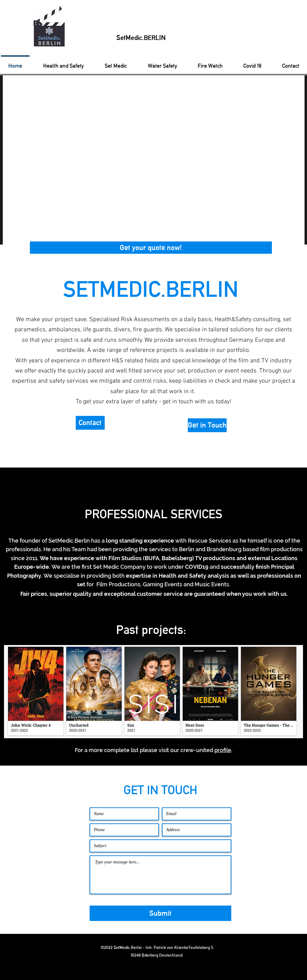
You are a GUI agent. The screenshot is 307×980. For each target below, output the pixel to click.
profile (223, 750)
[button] (151, 248)
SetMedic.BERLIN (141, 38)
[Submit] (160, 913)
